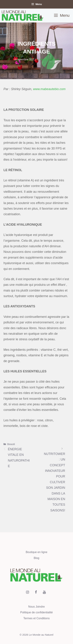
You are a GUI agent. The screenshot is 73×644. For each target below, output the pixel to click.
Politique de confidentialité (36, 612)
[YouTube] (44, 592)
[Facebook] (36, 592)
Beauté (11, 444)
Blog (36, 558)
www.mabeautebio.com (49, 89)
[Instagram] (27, 592)
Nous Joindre (36, 607)
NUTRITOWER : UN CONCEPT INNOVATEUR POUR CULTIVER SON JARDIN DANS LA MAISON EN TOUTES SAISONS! (54, 482)
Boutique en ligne (36, 552)
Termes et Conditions (36, 618)
